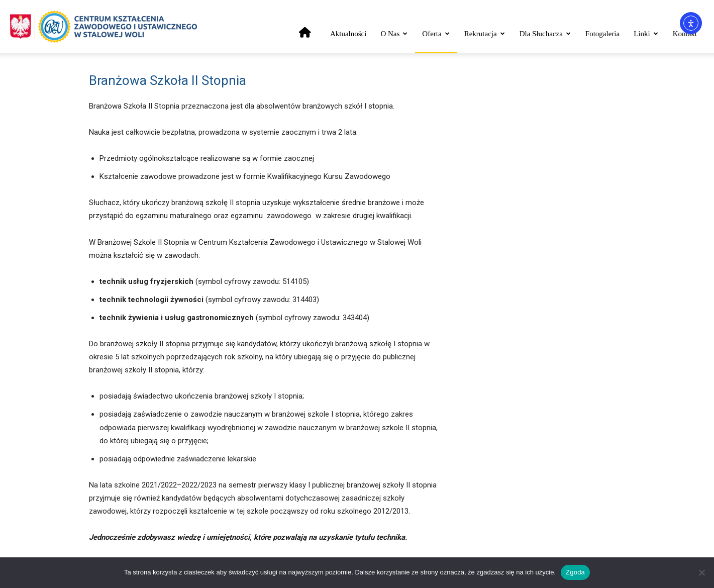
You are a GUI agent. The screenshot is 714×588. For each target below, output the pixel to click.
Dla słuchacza (545, 34)
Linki (646, 34)
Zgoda (575, 572)
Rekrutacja (485, 34)
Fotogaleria (602, 34)
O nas (394, 34)
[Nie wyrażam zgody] (701, 572)
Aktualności (348, 34)
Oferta (436, 34)
